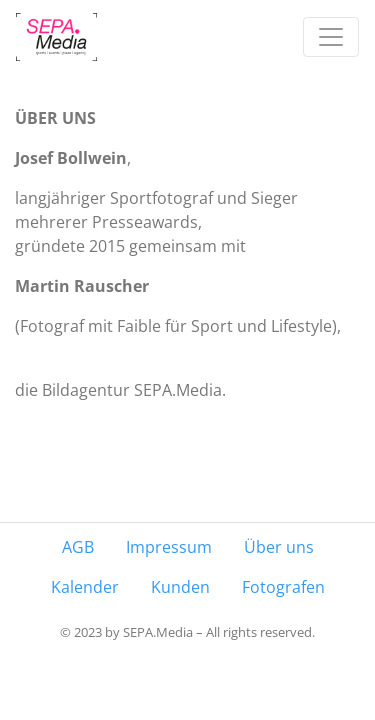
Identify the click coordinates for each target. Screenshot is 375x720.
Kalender (85, 587)
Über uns (279, 547)
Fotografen (283, 587)
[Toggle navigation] (331, 37)
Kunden (180, 587)
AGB (78, 547)
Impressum (169, 547)
